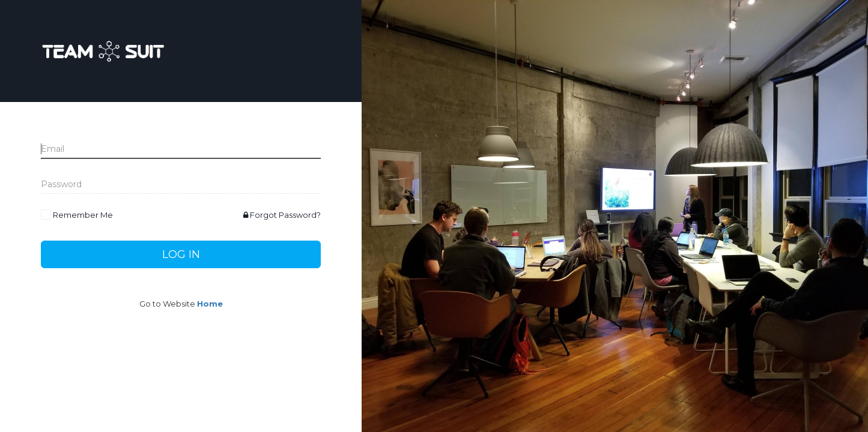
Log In (181, 254)
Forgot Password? (282, 215)
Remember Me (83, 215)
